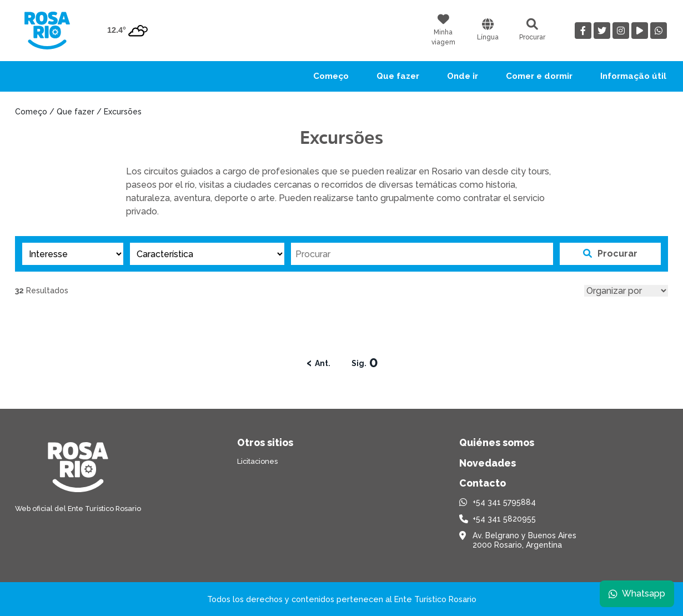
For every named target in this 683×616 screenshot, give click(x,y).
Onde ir (463, 76)
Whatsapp (637, 594)
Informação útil (633, 76)
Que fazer (398, 76)
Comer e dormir (539, 76)
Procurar (610, 254)
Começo (331, 76)
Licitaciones (257, 461)
